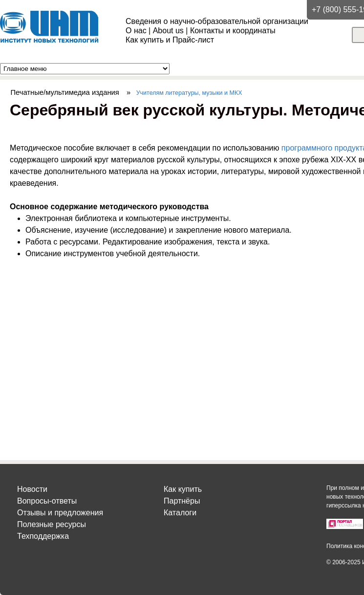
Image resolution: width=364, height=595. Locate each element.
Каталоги (180, 513)
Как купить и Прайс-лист (170, 40)
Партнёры (182, 501)
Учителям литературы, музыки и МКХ (189, 93)
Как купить (183, 489)
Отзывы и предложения (60, 513)
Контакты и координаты (233, 31)
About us (168, 31)
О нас (136, 31)
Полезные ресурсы (52, 524)
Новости (32, 489)
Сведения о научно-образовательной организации (217, 21)
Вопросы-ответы (47, 501)
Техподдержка (43, 536)
